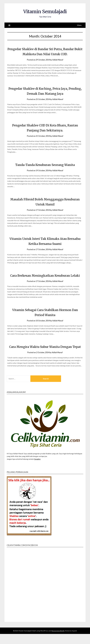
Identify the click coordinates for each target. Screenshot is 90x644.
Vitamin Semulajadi (45, 11)
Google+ (37, 469)
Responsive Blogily (58, 641)
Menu (79, 25)
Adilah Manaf (58, 60)
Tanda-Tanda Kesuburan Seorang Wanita (45, 165)
